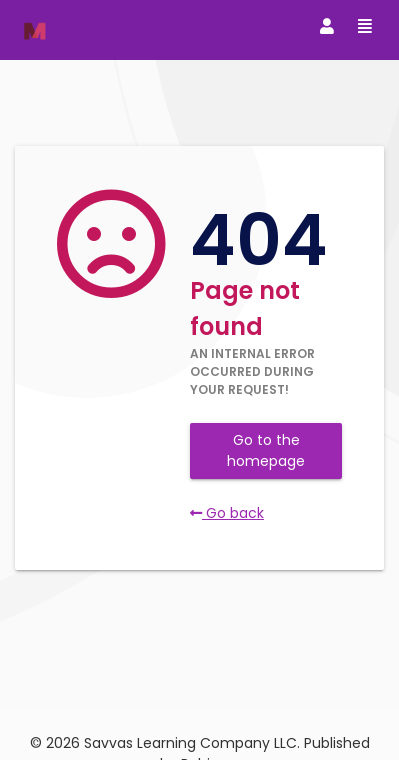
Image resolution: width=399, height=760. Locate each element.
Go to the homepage (266, 450)
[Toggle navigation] (327, 27)
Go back (227, 513)
